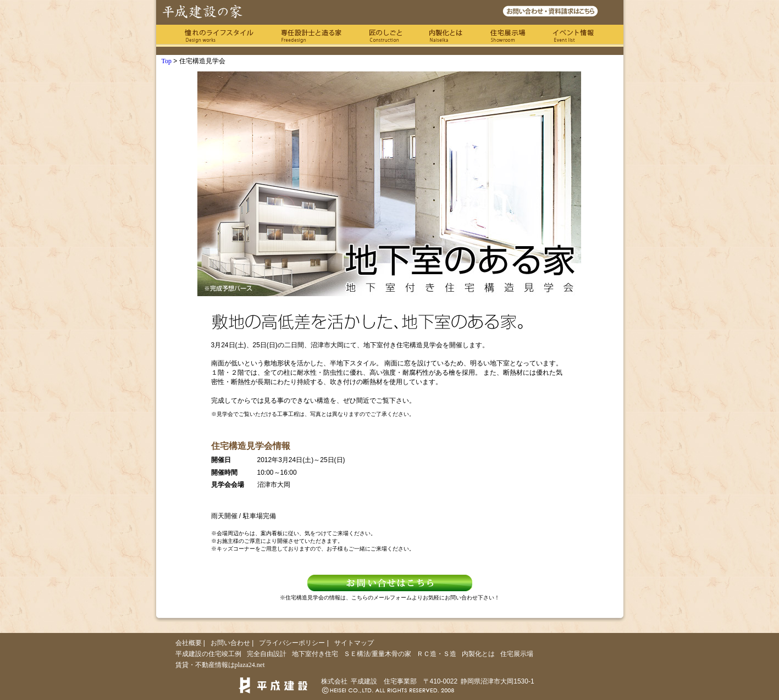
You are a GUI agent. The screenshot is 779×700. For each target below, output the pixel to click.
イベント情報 (574, 36)
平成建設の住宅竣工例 (208, 654)
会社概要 (189, 643)
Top (167, 61)
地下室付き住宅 (315, 654)
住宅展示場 (508, 36)
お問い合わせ (230, 643)
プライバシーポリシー (292, 643)
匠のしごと (385, 36)
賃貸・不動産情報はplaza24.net (220, 665)
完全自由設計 (267, 654)
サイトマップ (354, 643)
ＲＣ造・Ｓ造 (437, 654)
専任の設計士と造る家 (311, 36)
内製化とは (446, 36)
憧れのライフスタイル (219, 36)
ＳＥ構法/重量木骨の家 (377, 654)
